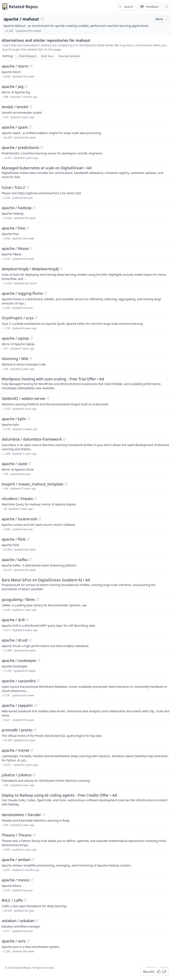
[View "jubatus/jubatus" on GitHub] (34, 775)
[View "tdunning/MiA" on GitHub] (31, 359)
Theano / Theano (17, 835)
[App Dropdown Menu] (167, 7)
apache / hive (13, 228)
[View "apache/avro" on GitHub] (28, 941)
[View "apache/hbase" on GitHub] (31, 248)
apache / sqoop (15, 338)
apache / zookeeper (19, 660)
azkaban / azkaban (18, 921)
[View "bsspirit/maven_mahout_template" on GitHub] (66, 484)
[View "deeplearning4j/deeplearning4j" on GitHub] (61, 269)
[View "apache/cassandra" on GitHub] (38, 681)
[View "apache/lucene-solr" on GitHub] (40, 519)
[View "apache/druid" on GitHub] (30, 640)
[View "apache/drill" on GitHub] (27, 620)
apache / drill (13, 620)
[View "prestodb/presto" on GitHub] (35, 730)
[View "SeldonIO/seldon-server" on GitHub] (48, 398)
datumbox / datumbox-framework (32, 439)
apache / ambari (16, 860)
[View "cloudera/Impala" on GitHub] (35, 498)
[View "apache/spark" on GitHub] (30, 127)
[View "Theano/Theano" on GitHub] (34, 835)
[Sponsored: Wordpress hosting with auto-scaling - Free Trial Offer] (86, 383)
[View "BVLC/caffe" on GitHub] (25, 900)
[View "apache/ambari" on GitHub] (33, 860)
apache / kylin (14, 419)
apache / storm (15, 66)
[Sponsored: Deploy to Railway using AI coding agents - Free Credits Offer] (86, 799)
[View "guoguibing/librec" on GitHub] (38, 599)
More (162, 19)
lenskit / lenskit (15, 107)
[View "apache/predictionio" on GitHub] (42, 147)
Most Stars (48, 56)
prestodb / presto (17, 730)
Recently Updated (69, 56)
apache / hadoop (17, 208)
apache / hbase (15, 248)
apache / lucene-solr (19, 519)
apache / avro (14, 941)
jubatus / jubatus (17, 775)
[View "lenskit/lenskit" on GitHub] (31, 107)
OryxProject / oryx (18, 318)
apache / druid (15, 640)
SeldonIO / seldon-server (24, 398)
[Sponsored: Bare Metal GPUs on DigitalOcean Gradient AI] (86, 584)
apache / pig (13, 86)
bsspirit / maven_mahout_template (33, 484)
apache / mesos (15, 880)
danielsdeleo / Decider (21, 815)
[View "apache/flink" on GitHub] (28, 539)
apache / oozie (14, 464)
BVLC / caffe (12, 900)
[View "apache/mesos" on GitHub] (32, 880)
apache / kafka (15, 560)
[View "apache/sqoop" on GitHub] (31, 338)
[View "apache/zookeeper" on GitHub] (39, 660)
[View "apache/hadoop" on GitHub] (34, 208)
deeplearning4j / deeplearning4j (30, 269)
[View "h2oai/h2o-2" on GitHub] (28, 187)
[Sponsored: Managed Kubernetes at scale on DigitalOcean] (86, 172)
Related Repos (23, 7)
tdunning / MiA (15, 359)
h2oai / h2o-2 (13, 187)
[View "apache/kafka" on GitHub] (30, 560)
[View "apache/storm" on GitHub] (31, 66)
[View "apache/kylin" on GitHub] (28, 419)
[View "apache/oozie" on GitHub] (30, 464)
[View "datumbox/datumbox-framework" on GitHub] (64, 439)
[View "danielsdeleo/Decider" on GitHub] (44, 815)
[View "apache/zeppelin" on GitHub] (35, 705)
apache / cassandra (19, 681)
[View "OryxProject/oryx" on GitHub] (36, 318)
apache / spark (15, 127)
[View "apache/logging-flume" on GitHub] (45, 293)
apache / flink (14, 539)
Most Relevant (26, 56)
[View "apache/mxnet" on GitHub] (32, 750)
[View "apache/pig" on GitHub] (26, 86)
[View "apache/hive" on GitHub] (28, 228)
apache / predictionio (20, 147)
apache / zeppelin (17, 705)
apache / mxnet (15, 750)
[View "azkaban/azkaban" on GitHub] (37, 921)
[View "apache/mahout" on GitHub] (42, 19)
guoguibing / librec (18, 599)
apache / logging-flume (22, 293)
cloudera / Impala (17, 498)
